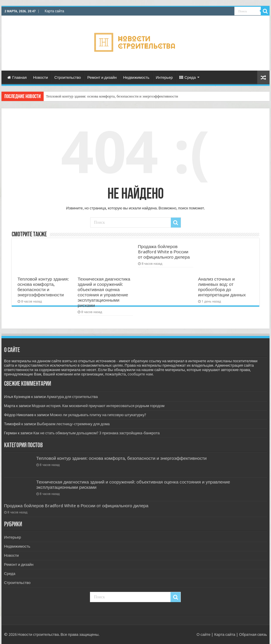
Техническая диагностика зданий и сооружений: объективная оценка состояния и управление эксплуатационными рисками (104, 292)
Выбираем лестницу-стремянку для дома (73, 424)
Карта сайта (54, 11)
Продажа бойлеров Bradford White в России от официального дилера (164, 252)
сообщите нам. (141, 374)
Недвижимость (136, 77)
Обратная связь (253, 634)
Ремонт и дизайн (102, 77)
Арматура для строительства (72, 397)
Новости (40, 77)
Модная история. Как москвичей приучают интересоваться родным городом (98, 406)
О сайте (203, 634)
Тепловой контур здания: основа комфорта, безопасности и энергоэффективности (112, 96)
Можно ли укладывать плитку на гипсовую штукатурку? (98, 415)
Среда (188, 77)
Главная (17, 77)
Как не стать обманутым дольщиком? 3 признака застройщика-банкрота (97, 433)
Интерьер (164, 77)
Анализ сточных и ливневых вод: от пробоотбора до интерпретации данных (222, 287)
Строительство (67, 77)
